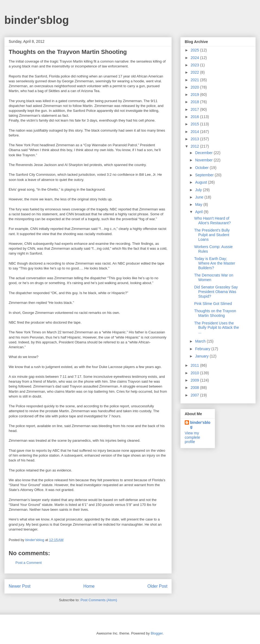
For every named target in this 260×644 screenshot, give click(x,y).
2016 (195, 117)
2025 (195, 50)
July (199, 190)
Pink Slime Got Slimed (213, 304)
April (199, 212)
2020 (195, 87)
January (202, 356)
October (202, 168)
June (200, 197)
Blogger (157, 633)
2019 (195, 95)
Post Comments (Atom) (99, 600)
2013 (195, 139)
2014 (195, 132)
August (201, 182)
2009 (195, 380)
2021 (195, 80)
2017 (195, 109)
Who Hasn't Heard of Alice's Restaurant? (212, 221)
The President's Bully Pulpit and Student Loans (212, 235)
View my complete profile (192, 437)
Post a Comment (29, 563)
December (204, 153)
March (201, 341)
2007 (195, 395)
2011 (195, 365)
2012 (195, 146)
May (199, 204)
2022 (195, 72)
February (203, 349)
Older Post (157, 586)
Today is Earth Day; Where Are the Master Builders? (215, 263)
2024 (195, 58)
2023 (195, 65)
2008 (195, 388)
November (204, 160)
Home (89, 586)
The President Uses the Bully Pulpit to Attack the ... (217, 328)
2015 (195, 124)
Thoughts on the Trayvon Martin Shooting (215, 313)
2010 (195, 373)
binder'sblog (37, 20)
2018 (195, 102)
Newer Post (20, 586)
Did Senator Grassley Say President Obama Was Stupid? (216, 292)
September (205, 175)
